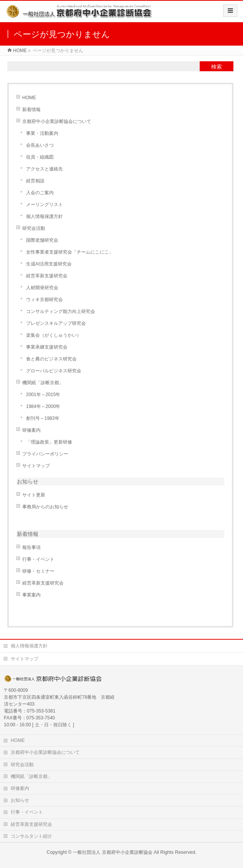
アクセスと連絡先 (44, 169)
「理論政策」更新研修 (49, 442)
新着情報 (31, 110)
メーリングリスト (44, 205)
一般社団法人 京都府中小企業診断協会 (112, 852)
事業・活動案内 (42, 133)
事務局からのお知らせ (45, 507)
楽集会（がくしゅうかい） (54, 335)
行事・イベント (38, 559)
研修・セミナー (38, 571)
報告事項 (31, 547)
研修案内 (31, 430)
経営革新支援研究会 (47, 276)
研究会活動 (34, 228)
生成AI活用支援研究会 (49, 264)
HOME (29, 98)
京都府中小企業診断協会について (57, 121)
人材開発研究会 (42, 288)
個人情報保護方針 (44, 216)
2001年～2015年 (43, 395)
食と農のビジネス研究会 (51, 359)
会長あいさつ (40, 145)
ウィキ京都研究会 (44, 300)
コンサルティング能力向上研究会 (61, 311)
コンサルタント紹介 (31, 836)
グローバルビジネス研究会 (54, 371)
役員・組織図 (40, 157)
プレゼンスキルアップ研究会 (56, 323)
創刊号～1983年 (43, 418)
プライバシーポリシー (45, 454)
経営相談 (35, 181)
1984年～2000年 (43, 406)
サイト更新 (34, 495)
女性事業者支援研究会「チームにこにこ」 (70, 252)
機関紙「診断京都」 (43, 383)
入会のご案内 (40, 193)
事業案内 (31, 595)
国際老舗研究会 (42, 240)
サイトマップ (36, 466)
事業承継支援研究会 (47, 347)
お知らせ (28, 481)
